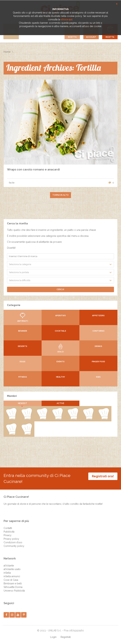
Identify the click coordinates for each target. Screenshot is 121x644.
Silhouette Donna (13, 587)
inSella (7, 573)
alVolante (9, 566)
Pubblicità (9, 532)
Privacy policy (11, 539)
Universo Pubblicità (14, 591)
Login (53, 637)
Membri (12, 396)
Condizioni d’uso (13, 542)
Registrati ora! (103, 476)
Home (7, 52)
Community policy (14, 546)
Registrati (66, 637)
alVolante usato (12, 569)
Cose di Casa (11, 580)
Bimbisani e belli (13, 583)
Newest (23, 403)
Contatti (8, 528)
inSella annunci (12, 576)
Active (60, 403)
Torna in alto (60, 195)
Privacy (8, 535)
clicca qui (67, 19)
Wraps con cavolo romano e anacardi (33, 169)
